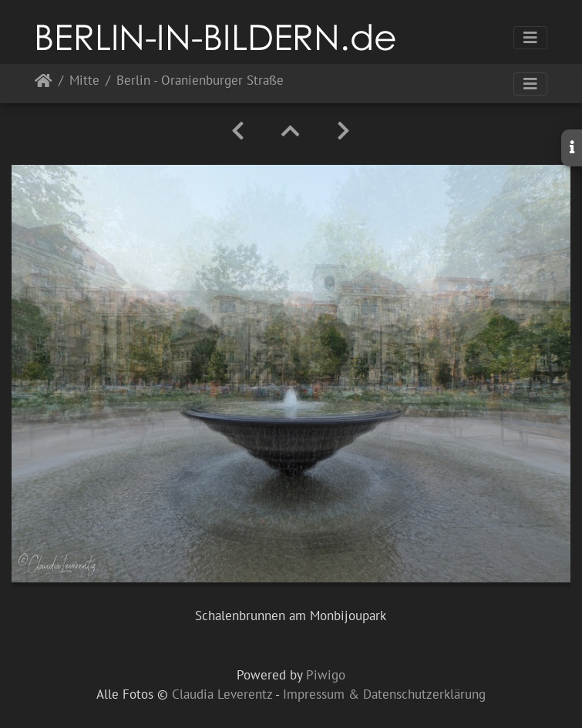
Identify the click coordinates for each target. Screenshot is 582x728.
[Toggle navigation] (530, 38)
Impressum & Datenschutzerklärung (384, 694)
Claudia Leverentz (222, 694)
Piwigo (326, 675)
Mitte (84, 81)
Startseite (44, 84)
